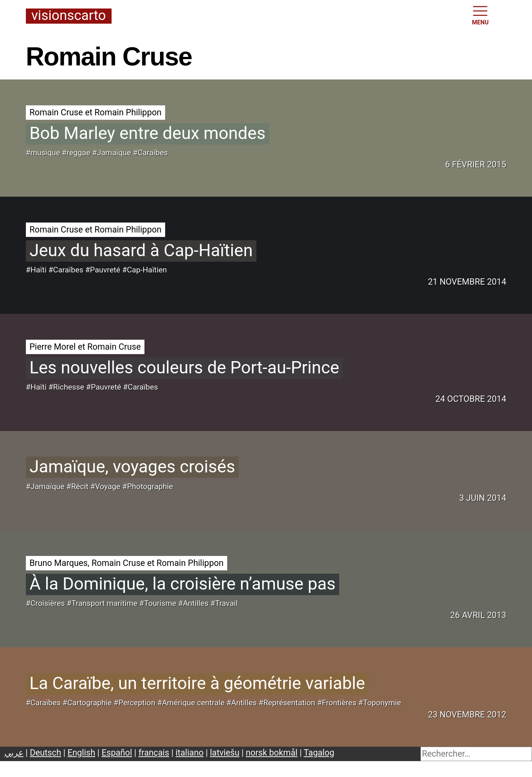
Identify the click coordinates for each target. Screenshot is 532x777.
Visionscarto (69, 16)
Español (117, 753)
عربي (14, 753)
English (81, 753)
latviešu (225, 753)
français (154, 753)
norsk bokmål (272, 753)
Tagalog (319, 753)
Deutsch (46, 753)
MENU (480, 15)
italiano (190, 753)
